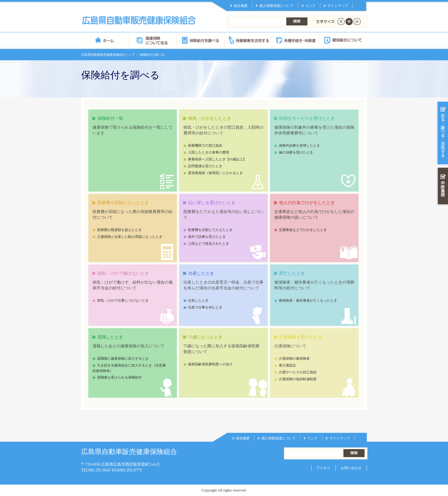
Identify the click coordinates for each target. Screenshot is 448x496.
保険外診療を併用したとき (299, 146)
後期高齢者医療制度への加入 (210, 364)
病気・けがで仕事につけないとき (123, 300)
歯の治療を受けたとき (296, 152)
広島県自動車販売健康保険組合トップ (108, 55)
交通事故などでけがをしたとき (303, 230)
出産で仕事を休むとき (205, 307)
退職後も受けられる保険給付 (119, 377)
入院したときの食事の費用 (209, 152)
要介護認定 (287, 365)
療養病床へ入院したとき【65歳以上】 (217, 159)
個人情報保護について (277, 6)
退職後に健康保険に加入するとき (123, 358)
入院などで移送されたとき (209, 244)
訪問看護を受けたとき (205, 166)
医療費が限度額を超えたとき (119, 230)
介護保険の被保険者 (294, 358)
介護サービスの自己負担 (298, 372)
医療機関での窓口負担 (205, 146)
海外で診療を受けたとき (207, 237)
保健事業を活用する (248, 40)
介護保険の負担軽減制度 (298, 379)
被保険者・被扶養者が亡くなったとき (308, 300)
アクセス (323, 468)
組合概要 (241, 6)
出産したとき (198, 300)
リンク (311, 6)
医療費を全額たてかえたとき (210, 230)
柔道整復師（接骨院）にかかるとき (215, 173)
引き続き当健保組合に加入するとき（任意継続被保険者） (129, 368)
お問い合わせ (351, 468)
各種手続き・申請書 (295, 40)
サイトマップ (338, 6)
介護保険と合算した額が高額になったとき (130, 237)
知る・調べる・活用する (442, 133)
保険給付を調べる (200, 40)
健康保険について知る (153, 40)
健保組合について (343, 40)
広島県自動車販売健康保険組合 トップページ (105, 40)
